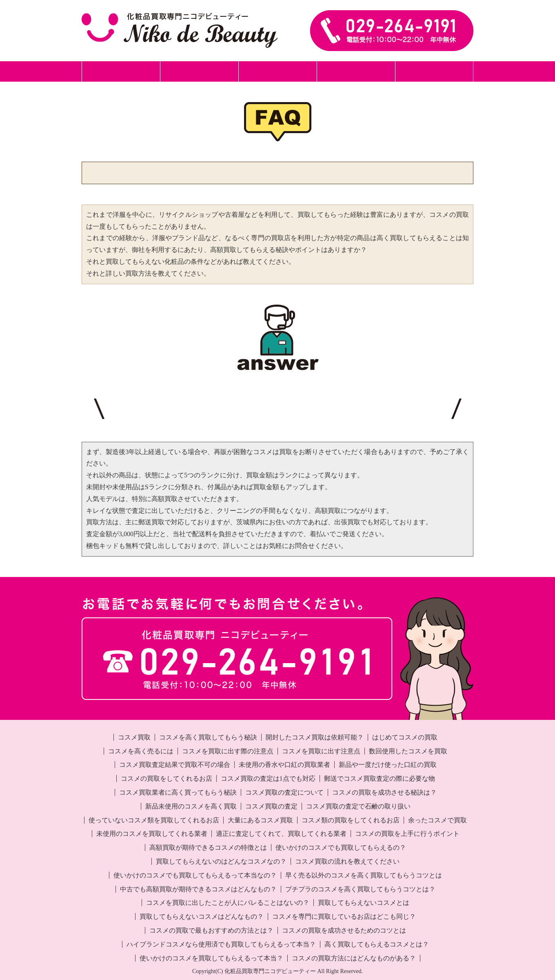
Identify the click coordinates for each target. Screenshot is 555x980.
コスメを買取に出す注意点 (321, 751)
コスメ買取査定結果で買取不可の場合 (175, 765)
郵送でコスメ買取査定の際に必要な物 (380, 778)
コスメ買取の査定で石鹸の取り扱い (358, 806)
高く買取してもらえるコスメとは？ (377, 944)
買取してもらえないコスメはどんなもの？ (202, 917)
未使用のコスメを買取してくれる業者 (152, 834)
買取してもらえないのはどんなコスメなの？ (221, 861)
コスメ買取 (134, 737)
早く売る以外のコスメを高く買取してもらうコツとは (364, 875)
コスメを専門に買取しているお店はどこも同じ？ (344, 917)
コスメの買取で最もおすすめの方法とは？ (211, 930)
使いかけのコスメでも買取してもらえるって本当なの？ (195, 875)
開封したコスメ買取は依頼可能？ (315, 737)
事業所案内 (434, 71)
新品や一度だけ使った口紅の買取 (388, 765)
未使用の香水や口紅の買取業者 (284, 765)
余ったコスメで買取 (437, 820)
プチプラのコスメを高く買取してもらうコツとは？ (360, 889)
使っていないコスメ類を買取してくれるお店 (154, 820)
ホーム (121, 71)
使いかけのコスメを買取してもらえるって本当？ (211, 958)
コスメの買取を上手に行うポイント (407, 834)
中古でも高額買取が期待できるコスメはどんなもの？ (198, 889)
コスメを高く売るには (141, 751)
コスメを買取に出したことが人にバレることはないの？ (228, 903)
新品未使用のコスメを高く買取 (191, 806)
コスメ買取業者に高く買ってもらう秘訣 (178, 792)
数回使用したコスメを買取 (408, 751)
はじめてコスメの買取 (405, 737)
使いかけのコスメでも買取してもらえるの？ (341, 847)
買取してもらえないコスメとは (364, 903)
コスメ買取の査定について (284, 792)
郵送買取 (199, 71)
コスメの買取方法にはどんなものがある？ (354, 958)
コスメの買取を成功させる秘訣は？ (384, 792)
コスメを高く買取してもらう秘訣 (208, 737)
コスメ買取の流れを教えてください (347, 861)
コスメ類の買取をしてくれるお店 (351, 820)
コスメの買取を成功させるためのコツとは (344, 930)
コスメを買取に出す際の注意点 (228, 751)
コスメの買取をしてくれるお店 (166, 778)
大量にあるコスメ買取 (260, 820)
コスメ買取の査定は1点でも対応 (268, 778)
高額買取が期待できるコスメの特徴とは (208, 847)
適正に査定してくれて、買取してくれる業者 (281, 834)
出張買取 (277, 71)
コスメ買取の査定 (271, 806)
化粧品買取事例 (356, 71)
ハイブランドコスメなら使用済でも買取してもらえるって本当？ (221, 944)
